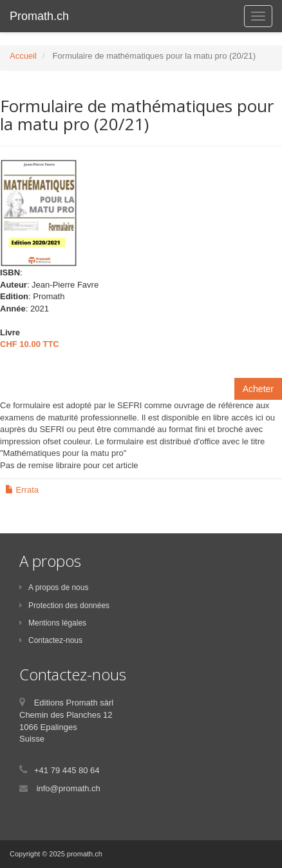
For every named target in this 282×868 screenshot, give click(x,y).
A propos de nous (54, 587)
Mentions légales (53, 623)
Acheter (258, 389)
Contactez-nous (51, 640)
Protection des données (64, 606)
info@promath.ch (69, 788)
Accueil (23, 56)
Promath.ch (39, 16)
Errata (22, 490)
